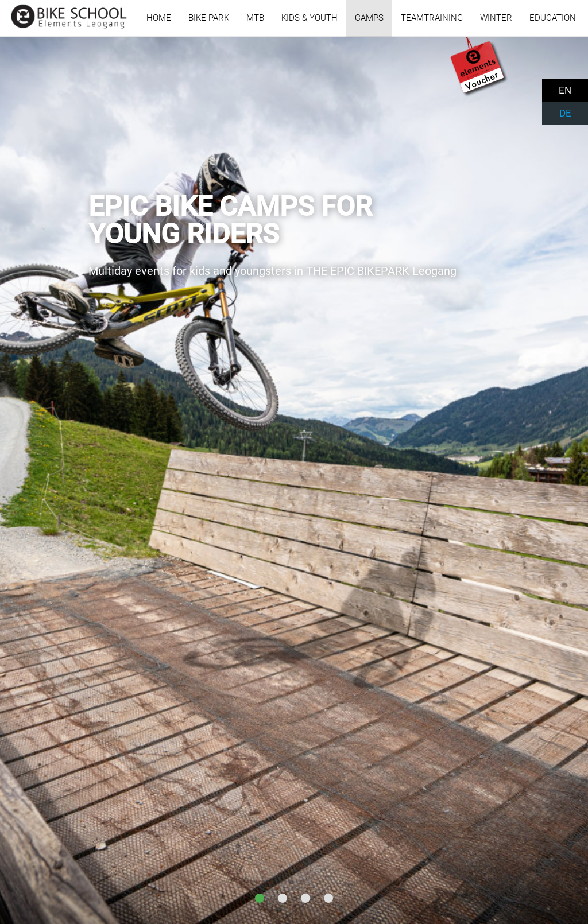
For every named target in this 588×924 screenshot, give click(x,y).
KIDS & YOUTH (310, 18)
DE (565, 113)
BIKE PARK (209, 18)
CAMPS (369, 18)
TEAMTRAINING (432, 18)
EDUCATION (553, 18)
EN (565, 90)
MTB (255, 18)
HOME (159, 18)
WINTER (496, 18)
